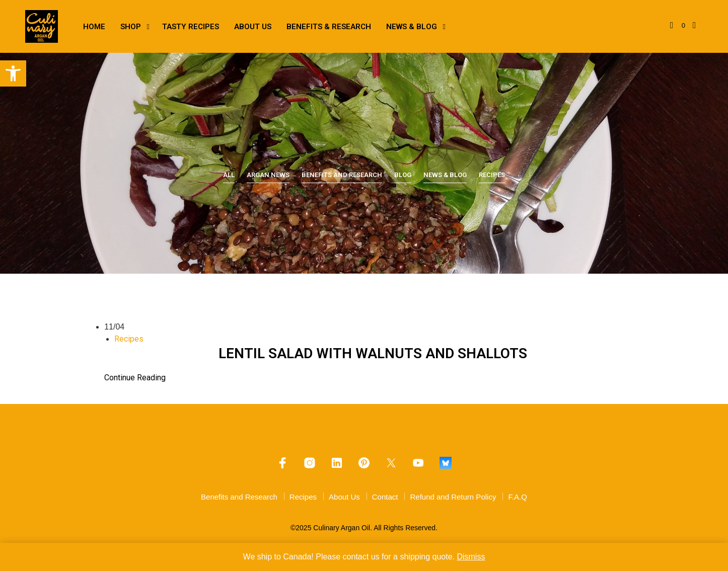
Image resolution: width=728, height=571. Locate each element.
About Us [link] (253, 27)
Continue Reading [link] (135, 378)
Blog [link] (403, 175)
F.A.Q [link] (518, 497)
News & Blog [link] (412, 27)
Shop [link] (131, 27)
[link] (13, 73)
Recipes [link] (492, 175)
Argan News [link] (268, 175)
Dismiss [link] (471, 557)
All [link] (229, 175)
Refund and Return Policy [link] (453, 497)
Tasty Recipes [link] (191, 27)
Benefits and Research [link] (342, 175)
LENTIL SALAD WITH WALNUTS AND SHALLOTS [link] (373, 353)
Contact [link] (385, 497)
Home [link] (94, 27)
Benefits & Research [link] (329, 27)
